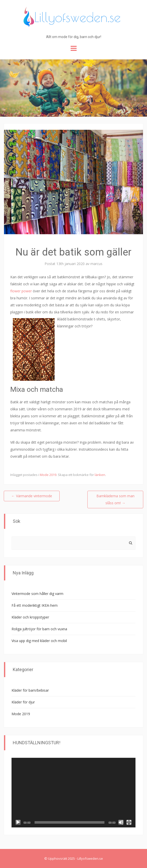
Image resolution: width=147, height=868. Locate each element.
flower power (21, 291)
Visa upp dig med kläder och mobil (39, 641)
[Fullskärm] (129, 822)
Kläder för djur (23, 702)
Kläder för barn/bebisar (30, 690)
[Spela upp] (18, 822)
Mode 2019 (48, 475)
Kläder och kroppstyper (30, 617)
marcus (96, 264)
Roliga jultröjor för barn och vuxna (39, 629)
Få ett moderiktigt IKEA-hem (35, 605)
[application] (73, 793)
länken (100, 475)
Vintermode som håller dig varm (37, 594)
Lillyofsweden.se (90, 858)
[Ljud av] (121, 822)
